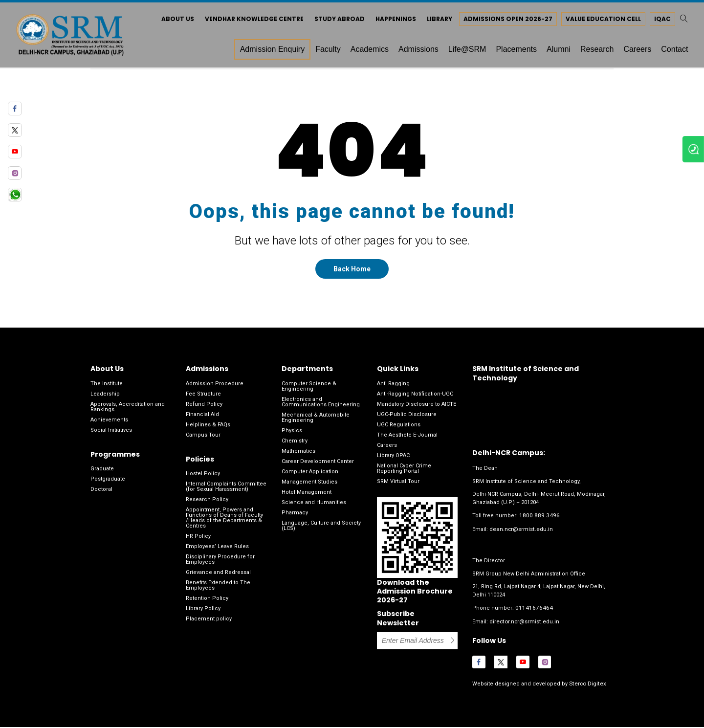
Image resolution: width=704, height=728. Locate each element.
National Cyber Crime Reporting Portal (404, 472)
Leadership (105, 397)
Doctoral (101, 493)
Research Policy (207, 503)
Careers (387, 449)
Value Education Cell (598, 21)
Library (435, 21)
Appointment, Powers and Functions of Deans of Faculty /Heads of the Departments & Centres (224, 521)
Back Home (352, 273)
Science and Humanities (314, 506)
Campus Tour (203, 438)
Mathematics (298, 454)
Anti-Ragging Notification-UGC (415, 397)
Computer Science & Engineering (309, 390)
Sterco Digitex (586, 685)
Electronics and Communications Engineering (321, 405)
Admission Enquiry (267, 51)
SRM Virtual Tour (398, 485)
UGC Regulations (399, 428)
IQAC (658, 21)
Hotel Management (307, 496)
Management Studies (309, 485)
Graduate (102, 472)
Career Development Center (318, 465)
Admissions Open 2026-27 (503, 21)
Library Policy (203, 612)
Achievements (109, 423)
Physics (292, 434)
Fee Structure (203, 397)
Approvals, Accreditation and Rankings (128, 410)
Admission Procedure (215, 387)
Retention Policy (207, 602)
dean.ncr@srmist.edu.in (521, 532)
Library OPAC (393, 459)
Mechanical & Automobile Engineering (316, 421)
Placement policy (209, 622)
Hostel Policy (203, 477)
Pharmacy (295, 516)
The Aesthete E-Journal (407, 438)
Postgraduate (108, 482)
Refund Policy (204, 408)
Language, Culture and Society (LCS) (321, 529)
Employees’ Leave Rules (217, 550)
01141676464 (531, 610)
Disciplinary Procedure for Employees (220, 563)
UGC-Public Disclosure (407, 418)
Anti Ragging (393, 387)
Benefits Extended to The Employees (218, 589)
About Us (173, 21)
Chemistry (295, 444)
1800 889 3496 (537, 519)
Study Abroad (335, 21)
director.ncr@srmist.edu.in (524, 623)
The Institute (107, 387)
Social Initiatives (111, 433)
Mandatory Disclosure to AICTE (417, 408)
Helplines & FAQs (208, 428)
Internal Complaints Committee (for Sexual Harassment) (226, 490)
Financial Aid (202, 418)
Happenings (391, 21)
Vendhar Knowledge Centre (249, 21)
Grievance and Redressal (218, 576)
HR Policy (198, 540)
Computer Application (310, 475)
